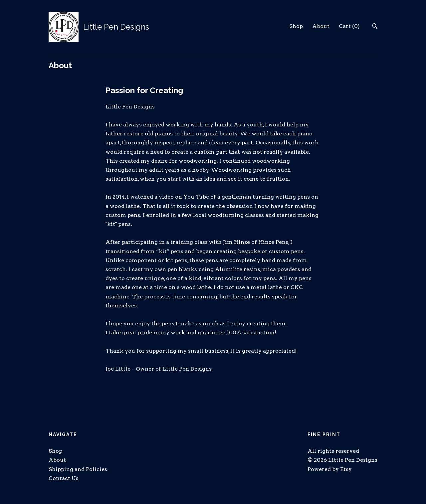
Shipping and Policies (78, 469)
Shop (296, 26)
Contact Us (64, 478)
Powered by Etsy (330, 469)
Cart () (349, 26)
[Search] (375, 27)
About (321, 26)
